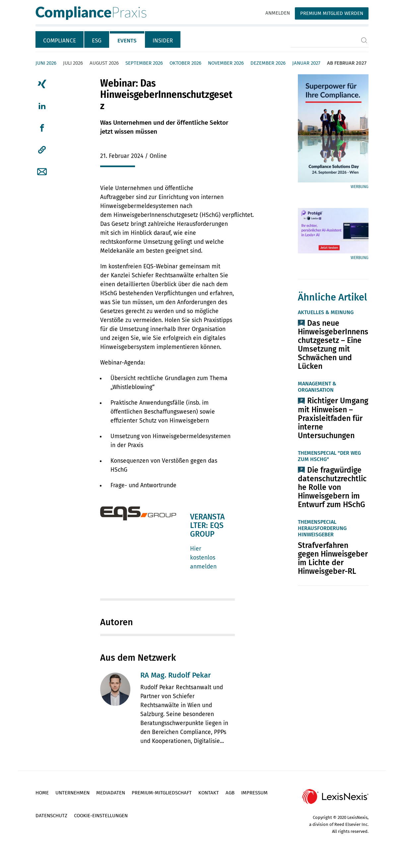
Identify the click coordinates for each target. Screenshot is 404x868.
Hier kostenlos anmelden (203, 558)
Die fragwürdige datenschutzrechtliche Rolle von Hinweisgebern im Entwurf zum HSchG (332, 487)
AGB (230, 793)
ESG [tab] (97, 41)
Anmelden (278, 13)
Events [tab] (127, 41)
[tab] (60, 39)
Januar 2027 (306, 63)
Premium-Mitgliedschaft (162, 793)
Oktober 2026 (185, 63)
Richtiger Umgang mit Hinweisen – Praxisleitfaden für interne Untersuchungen (333, 418)
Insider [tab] (163, 41)
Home (42, 793)
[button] (42, 150)
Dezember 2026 (268, 63)
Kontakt (209, 793)
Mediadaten (111, 793)
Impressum (254, 793)
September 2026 (144, 63)
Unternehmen (72, 793)
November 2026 (226, 63)
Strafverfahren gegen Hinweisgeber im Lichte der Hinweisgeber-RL (333, 558)
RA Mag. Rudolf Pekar (176, 675)
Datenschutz (51, 816)
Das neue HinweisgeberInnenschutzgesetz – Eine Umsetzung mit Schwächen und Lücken (333, 345)
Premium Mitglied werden (332, 13)
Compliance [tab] (60, 41)
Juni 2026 (46, 63)
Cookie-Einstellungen (101, 816)
